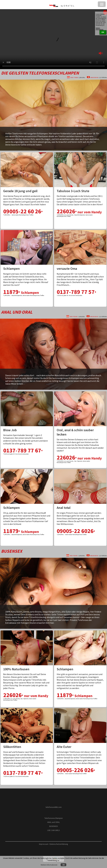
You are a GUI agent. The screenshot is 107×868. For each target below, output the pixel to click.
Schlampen (11, 269)
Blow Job (10, 430)
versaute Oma (67, 269)
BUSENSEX (54, 826)
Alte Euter (64, 747)
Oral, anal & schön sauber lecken (75, 432)
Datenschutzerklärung (59, 844)
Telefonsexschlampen (54, 818)
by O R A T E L (54, 811)
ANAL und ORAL (53, 822)
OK (64, 865)
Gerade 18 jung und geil (20, 191)
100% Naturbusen (16, 669)
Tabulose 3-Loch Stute (73, 191)
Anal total (64, 508)
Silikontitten (12, 747)
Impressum (44, 844)
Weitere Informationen (49, 865)
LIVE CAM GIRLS (54, 830)
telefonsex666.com (54, 807)
